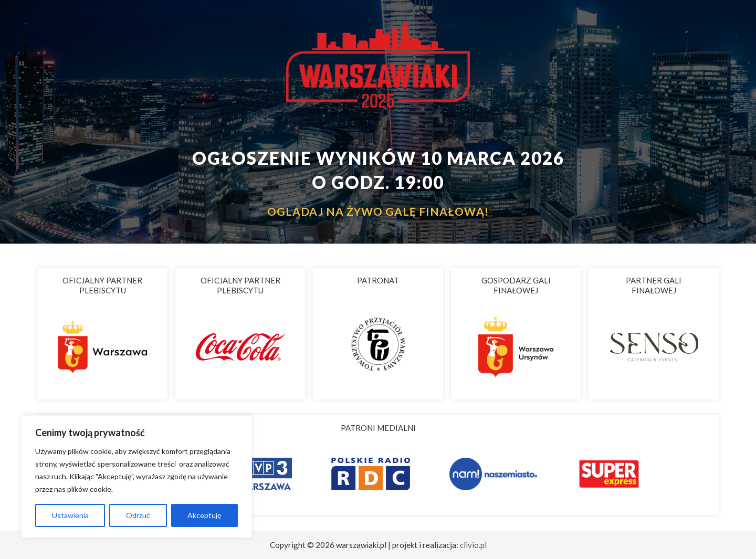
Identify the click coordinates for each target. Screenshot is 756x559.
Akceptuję (204, 515)
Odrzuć (138, 515)
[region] (136, 477)
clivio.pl (473, 545)
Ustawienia (70, 515)
